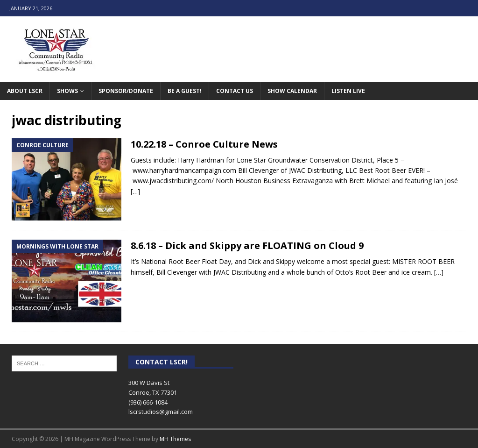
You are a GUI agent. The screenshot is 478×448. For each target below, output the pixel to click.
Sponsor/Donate (126, 91)
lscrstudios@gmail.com (161, 412)
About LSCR (25, 91)
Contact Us (235, 91)
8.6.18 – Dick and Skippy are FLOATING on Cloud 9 (247, 245)
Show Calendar (292, 91)
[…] (135, 191)
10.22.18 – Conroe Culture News (204, 144)
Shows (67, 91)
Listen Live (348, 91)
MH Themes (175, 439)
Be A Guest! (185, 91)
